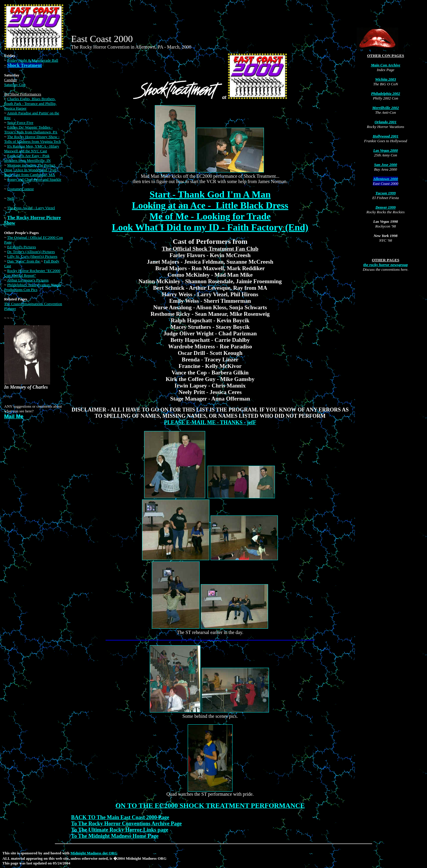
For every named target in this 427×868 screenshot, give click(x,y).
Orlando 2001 (385, 122)
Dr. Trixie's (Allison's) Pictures (31, 252)
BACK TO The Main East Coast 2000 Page (120, 817)
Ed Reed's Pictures (21, 247)
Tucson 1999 (386, 193)
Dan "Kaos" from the (24, 261)
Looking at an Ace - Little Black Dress (210, 205)
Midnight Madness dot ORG (94, 853)
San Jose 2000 (386, 165)
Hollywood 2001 (386, 136)
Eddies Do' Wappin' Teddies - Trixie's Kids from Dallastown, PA (31, 130)
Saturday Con (15, 85)
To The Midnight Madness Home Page (115, 836)
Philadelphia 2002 (385, 93)
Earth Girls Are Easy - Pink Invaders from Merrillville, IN (27, 158)
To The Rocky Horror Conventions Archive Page (126, 824)
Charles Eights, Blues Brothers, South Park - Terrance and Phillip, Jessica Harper (30, 104)
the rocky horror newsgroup (385, 265)
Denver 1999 (385, 207)
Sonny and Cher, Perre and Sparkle (34, 179)
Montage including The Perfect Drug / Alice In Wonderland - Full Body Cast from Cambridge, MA (30, 170)
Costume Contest (20, 189)
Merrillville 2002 (385, 108)
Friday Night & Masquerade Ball (33, 60)
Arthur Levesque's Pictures (28, 280)
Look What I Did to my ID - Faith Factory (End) (210, 227)
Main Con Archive (386, 65)
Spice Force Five (20, 122)
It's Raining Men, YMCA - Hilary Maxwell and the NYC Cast (32, 149)
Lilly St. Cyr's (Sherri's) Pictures (32, 256)
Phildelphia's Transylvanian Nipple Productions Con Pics (33, 287)
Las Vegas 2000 (386, 150)
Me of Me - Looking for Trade (210, 216)
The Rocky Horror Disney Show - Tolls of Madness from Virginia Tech (32, 139)
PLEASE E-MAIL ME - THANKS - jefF (210, 422)
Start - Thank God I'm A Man (210, 194)
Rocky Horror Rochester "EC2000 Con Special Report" (32, 273)
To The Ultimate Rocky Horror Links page (120, 830)
